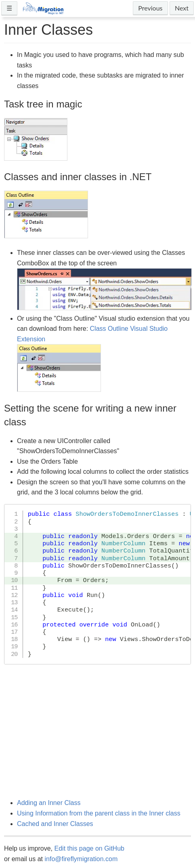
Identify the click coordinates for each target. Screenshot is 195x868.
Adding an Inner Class (49, 803)
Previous (150, 8)
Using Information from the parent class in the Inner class (99, 813)
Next (182, 8)
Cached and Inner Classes (55, 824)
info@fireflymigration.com (81, 859)
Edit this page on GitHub (89, 848)
